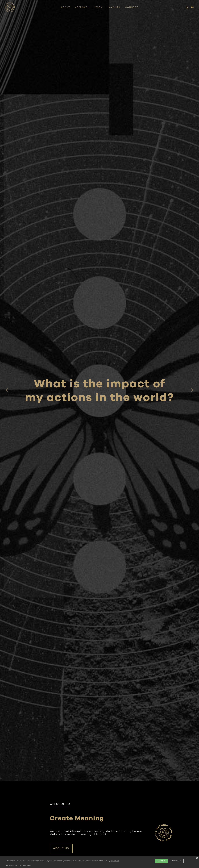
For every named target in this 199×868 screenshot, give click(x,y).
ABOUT (65, 7)
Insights (114, 7)
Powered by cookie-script (19, 865)
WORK (99, 7)
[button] (7, 391)
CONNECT (132, 7)
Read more (115, 861)
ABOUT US (61, 848)
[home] (10, 7)
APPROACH (82, 7)
